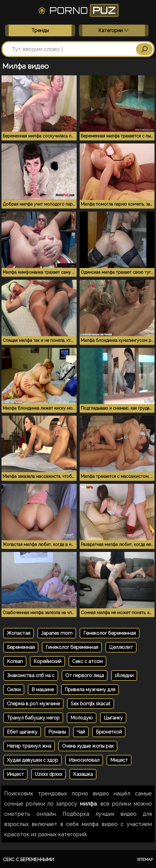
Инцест (15, 774)
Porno (78, 10)
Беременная (21, 647)
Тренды (40, 30)
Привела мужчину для (90, 690)
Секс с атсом (87, 661)
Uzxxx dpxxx (49, 774)
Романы (57, 732)
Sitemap (145, 859)
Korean (15, 661)
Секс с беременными (28, 860)
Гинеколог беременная (72, 647)
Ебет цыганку (22, 732)
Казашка (83, 774)
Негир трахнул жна (29, 746)
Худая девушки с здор (32, 760)
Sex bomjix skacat (91, 704)
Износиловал (84, 760)
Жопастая (19, 633)
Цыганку (113, 718)
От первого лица (85, 675)
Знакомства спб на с (31, 675)
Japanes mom (57, 633)
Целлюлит (121, 647)
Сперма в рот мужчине (33, 704)
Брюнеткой (109, 732)
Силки (14, 690)
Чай (81, 732)
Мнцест (119, 760)
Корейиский (47, 661)
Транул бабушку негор (33, 718)
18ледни (124, 675)
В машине (43, 690)
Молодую (82, 718)
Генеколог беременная (110, 633)
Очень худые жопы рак (88, 746)
